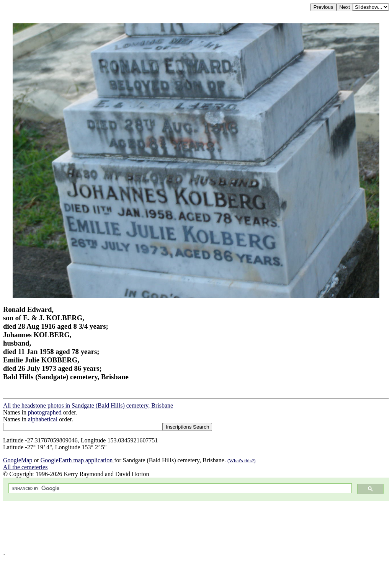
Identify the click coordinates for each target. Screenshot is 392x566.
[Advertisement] (196, 527)
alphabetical (43, 419)
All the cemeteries (25, 467)
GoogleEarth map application (77, 460)
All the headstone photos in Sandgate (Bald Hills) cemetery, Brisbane (88, 405)
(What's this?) (242, 461)
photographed (45, 412)
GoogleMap (18, 460)
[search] (179, 489)
